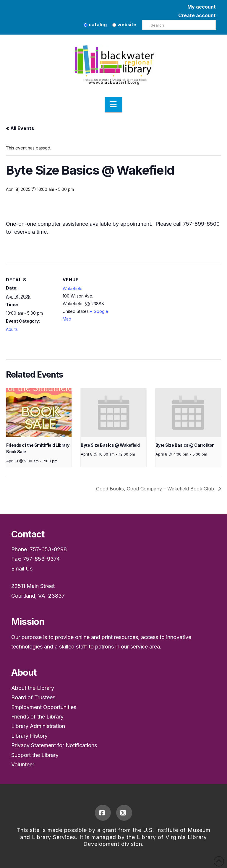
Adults (12, 329)
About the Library (33, 688)
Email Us (22, 569)
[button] (113, 105)
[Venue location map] (151, 304)
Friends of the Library (37, 717)
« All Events (20, 128)
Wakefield (73, 288)
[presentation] (39, 413)
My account (202, 7)
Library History (29, 736)
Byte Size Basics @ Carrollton (185, 445)
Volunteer (23, 764)
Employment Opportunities (44, 707)
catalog (95, 25)
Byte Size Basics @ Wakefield (110, 445)
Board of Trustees (33, 697)
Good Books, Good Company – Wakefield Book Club (156, 489)
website (124, 25)
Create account (197, 15)
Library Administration (38, 726)
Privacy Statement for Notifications (54, 745)
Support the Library (35, 755)
